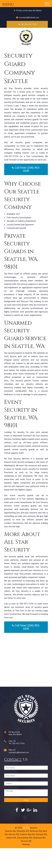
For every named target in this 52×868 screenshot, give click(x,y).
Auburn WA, (12, 857)
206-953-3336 (18, 763)
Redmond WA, (39, 857)
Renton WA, (14, 854)
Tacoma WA (26, 861)
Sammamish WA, (25, 857)
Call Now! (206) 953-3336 (26, 189)
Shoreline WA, (23, 851)
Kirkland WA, (42, 854)
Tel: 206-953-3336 (27, 24)
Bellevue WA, (36, 851)
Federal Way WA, (28, 854)
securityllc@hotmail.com (29, 17)
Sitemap (26, 864)
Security (33, 847)
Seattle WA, (11, 851)
